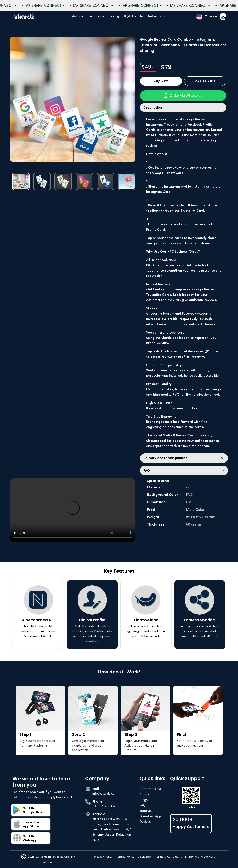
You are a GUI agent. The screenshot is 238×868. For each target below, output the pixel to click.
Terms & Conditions (168, 856)
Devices (145, 822)
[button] (206, 17)
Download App (150, 816)
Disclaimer (145, 856)
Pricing (114, 16)
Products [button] (76, 17)
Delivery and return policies (165, 458)
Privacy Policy (103, 856)
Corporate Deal (151, 789)
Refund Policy (125, 856)
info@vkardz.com (105, 793)
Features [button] (97, 17)
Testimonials (156, 16)
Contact (145, 794)
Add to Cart (205, 81)
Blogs (144, 800)
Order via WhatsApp (183, 96)
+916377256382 (104, 806)
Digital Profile (133, 16)
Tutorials (146, 811)
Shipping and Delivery (200, 856)
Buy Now (161, 81)
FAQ (147, 470)
